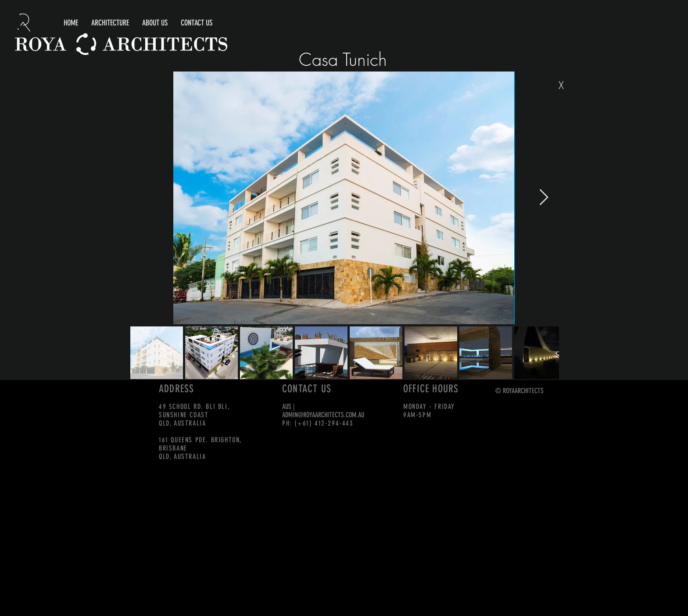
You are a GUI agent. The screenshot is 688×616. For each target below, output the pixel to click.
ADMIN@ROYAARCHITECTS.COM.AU (323, 415)
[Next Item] (544, 198)
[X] (561, 86)
